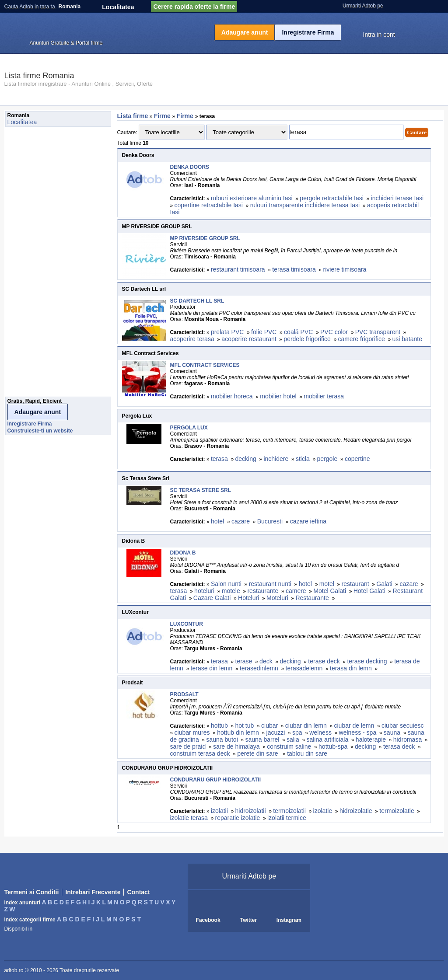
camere (296, 591)
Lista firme (133, 116)
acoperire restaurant (249, 339)
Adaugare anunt (245, 32)
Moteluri (277, 598)
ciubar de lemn (354, 725)
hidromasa (408, 739)
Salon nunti (226, 584)
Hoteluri (248, 598)
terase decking (367, 661)
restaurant (355, 584)
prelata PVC (227, 332)
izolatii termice (287, 818)
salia (293, 739)
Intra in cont (379, 35)
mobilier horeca (232, 396)
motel (327, 584)
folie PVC (264, 332)
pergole (327, 459)
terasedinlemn (259, 668)
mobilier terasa (324, 396)
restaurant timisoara (238, 269)
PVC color (334, 332)
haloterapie (371, 739)
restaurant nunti (270, 584)
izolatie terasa (189, 818)
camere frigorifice (361, 339)
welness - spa (358, 732)
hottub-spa (333, 746)
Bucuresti (270, 521)
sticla (303, 459)
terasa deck (399, 746)
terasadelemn (304, 668)
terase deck (324, 661)
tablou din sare (307, 753)
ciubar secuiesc (403, 725)
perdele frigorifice (307, 339)
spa (297, 732)
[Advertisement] (40, 264)
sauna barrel (262, 739)
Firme (163, 116)
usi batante (407, 339)
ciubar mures (192, 732)
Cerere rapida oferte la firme (194, 7)
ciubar (269, 725)
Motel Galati (330, 591)
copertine (357, 459)
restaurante (263, 591)
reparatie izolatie (238, 818)
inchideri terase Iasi (397, 198)
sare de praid (188, 746)
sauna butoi (222, 739)
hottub (219, 725)
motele (231, 591)
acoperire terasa (192, 339)
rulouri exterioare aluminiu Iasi (252, 198)
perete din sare (258, 753)
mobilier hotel (278, 396)
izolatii (219, 811)
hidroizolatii (250, 811)
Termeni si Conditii (31, 892)
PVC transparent (378, 332)
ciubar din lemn (306, 725)
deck (266, 661)
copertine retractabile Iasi (209, 205)
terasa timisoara (294, 269)
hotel (217, 521)
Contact (138, 892)
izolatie (323, 811)
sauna (392, 732)
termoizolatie (397, 811)
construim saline (289, 746)
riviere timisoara (345, 269)
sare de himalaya (236, 746)
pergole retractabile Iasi (332, 198)
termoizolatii (289, 811)
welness (320, 732)
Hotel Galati (369, 591)
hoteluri (204, 591)
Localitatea (118, 7)
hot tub (245, 725)
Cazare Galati (212, 598)
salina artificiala (327, 739)
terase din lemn (212, 668)
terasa (219, 459)
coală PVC (298, 332)
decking (246, 459)
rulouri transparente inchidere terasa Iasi (305, 205)
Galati (384, 584)
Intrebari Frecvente (93, 892)
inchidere (276, 459)
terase (244, 661)
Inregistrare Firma (308, 32)
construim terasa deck (200, 753)
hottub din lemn (238, 732)
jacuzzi (276, 732)
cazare (241, 521)
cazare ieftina (308, 521)
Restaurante (312, 598)
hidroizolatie (356, 811)
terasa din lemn (351, 668)
